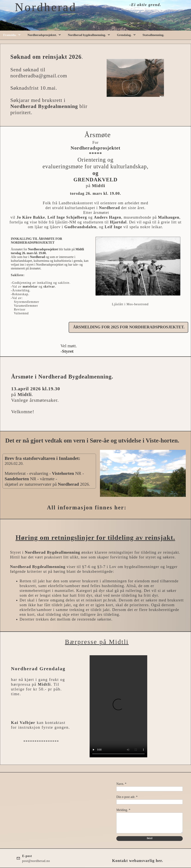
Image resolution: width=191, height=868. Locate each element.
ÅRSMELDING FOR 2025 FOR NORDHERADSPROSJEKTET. (129, 327)
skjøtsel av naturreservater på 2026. (47, 484)
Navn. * (121, 784)
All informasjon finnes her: (87, 508)
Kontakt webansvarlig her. (138, 861)
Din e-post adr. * (127, 797)
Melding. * (123, 810)
